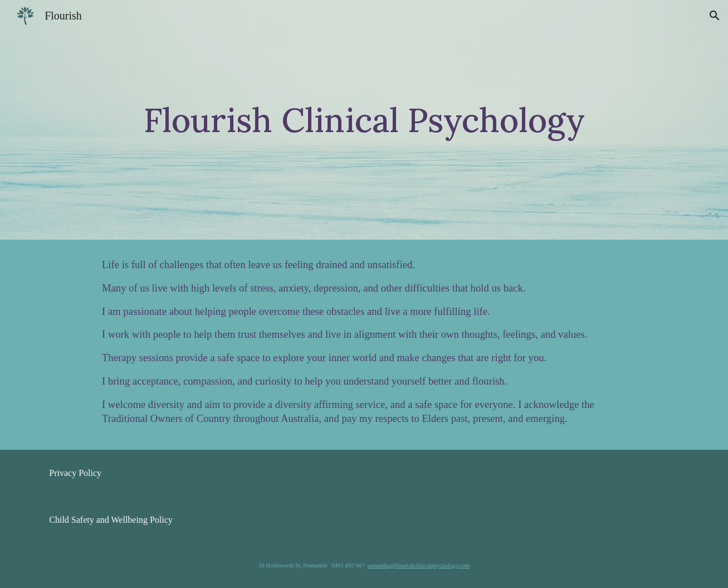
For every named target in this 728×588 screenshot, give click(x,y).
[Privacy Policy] (75, 473)
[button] (715, 16)
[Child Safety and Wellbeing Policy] (111, 520)
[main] (364, 120)
